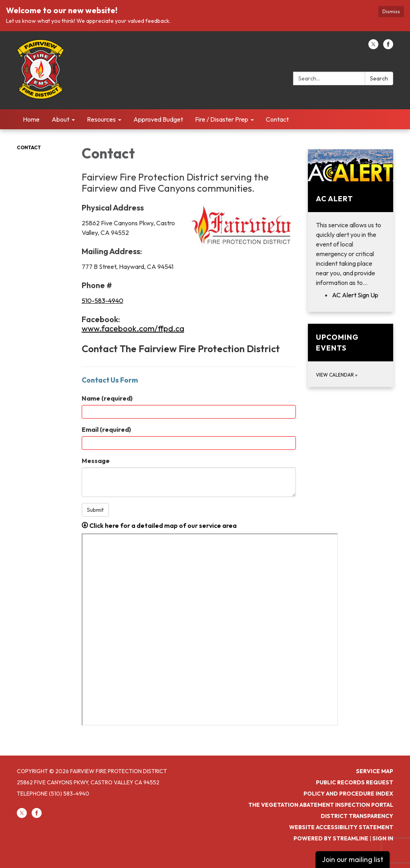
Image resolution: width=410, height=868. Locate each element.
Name (107, 398)
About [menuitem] (60, 119)
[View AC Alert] (351, 218)
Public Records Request (355, 782)
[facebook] (388, 47)
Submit (95, 510)
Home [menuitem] (31, 119)
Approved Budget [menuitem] (158, 119)
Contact (29, 147)
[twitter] (373, 47)
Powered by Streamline (331, 838)
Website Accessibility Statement (341, 827)
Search (379, 78)
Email (106, 429)
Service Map (375, 771)
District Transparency (357, 816)
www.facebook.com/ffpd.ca (133, 328)
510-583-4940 (102, 301)
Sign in (383, 838)
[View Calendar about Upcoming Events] (351, 355)
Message (96, 461)
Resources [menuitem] (101, 119)
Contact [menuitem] (277, 119)
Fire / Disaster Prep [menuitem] (222, 119)
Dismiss (391, 11)
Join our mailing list (353, 859)
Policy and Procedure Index (348, 794)
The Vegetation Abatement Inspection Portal (321, 805)
